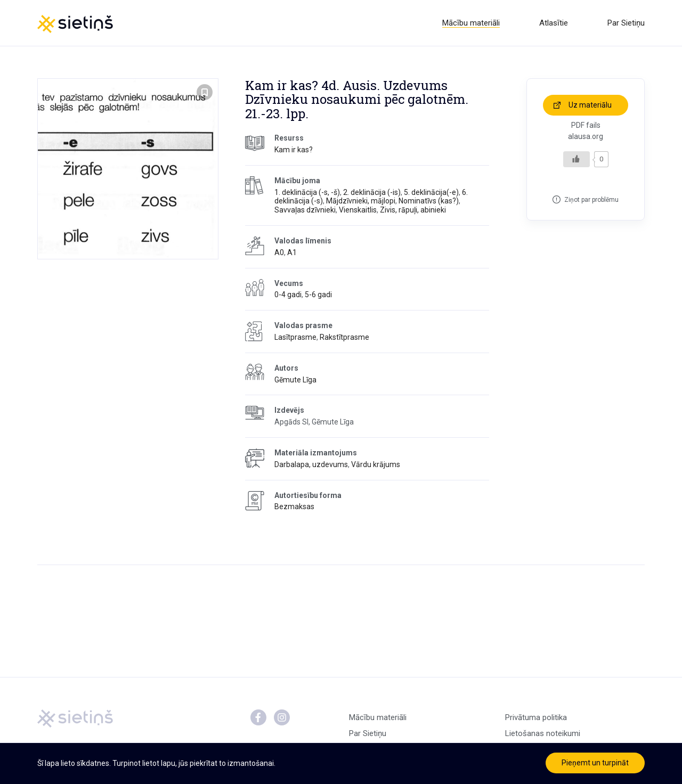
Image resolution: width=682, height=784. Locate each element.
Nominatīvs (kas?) (429, 201)
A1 (292, 252)
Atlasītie (554, 23)
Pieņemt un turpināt (595, 763)
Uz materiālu (590, 105)
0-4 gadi (288, 295)
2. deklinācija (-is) (372, 192)
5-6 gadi (318, 295)
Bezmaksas (294, 507)
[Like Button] (577, 159)
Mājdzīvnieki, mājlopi (361, 201)
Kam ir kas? (294, 150)
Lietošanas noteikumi (543, 733)
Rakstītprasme (344, 337)
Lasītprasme (295, 337)
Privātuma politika (536, 717)
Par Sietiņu (626, 23)
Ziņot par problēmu (591, 200)
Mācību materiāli (471, 23)
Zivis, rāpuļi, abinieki (413, 210)
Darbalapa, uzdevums (311, 464)
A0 (279, 252)
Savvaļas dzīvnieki (305, 210)
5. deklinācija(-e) (431, 192)
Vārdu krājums (376, 464)
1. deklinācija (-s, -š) (307, 192)
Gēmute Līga (295, 380)
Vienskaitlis (358, 210)
